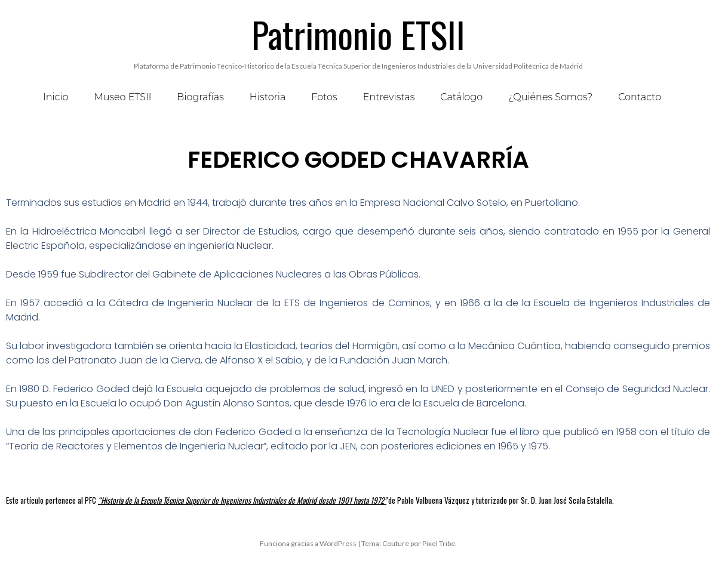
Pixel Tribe (439, 543)
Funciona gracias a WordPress (308, 543)
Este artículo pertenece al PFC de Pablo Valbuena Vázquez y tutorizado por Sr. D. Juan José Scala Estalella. (310, 500)
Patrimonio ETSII (358, 34)
